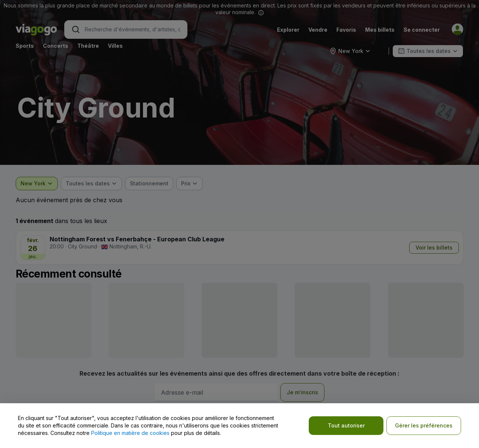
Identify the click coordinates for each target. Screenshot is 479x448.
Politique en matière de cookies (130, 433)
